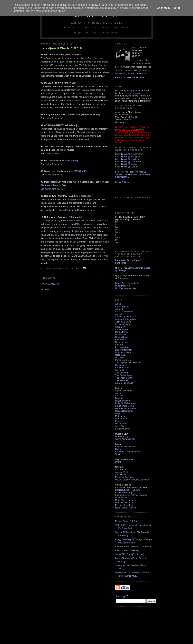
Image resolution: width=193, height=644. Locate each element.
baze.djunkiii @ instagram (128, 156)
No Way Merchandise (126, 288)
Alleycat (119, 309)
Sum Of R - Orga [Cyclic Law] (130, 554)
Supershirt (120, 370)
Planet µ (119, 421)
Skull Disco (121, 426)
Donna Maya (121, 332)
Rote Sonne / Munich (125, 508)
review (48, 118)
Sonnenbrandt (122, 368)
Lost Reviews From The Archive (131, 172)
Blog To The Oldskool (126, 447)
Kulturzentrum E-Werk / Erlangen (131, 495)
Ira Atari (119, 345)
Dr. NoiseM (121, 334)
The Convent (121, 373)
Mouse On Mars (123, 352)
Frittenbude (121, 340)
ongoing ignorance (131, 91)
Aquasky (119, 314)
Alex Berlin (120, 469)
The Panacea (122, 380)
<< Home (45, 289)
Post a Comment (50, 284)
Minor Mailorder (123, 286)
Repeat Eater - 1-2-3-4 (126, 521)
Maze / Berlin (122, 498)
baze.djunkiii (139, 48)
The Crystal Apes (124, 375)
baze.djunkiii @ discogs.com (129, 154)
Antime (119, 393)
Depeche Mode (74, 228)
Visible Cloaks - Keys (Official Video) (133, 546)
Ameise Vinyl (122, 472)
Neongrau (120, 355)
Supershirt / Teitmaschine (128, 452)
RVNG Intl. (80, 171)
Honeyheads (121, 342)
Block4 (118, 398)
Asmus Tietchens (124, 317)
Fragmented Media (124, 406)
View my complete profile (130, 78)
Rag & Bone (121, 424)
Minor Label (121, 419)
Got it (177, 8)
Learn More (163, 8)
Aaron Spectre (122, 306)
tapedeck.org (122, 436)
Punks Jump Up (123, 360)
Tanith (118, 454)
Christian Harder (123, 324)
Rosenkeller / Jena (124, 505)
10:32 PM (75, 269)
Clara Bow (120, 327)
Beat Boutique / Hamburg (128, 490)
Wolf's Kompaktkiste (125, 439)
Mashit (118, 413)
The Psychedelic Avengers (128, 363)
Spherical (120, 365)
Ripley (118, 449)
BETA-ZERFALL (123, 182)
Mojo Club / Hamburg (126, 500)
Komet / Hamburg (124, 492)
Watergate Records (51, 185)
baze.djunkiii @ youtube (127, 167)
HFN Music (75, 217)
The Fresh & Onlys (124, 378)
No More (119, 357)
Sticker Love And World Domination (132, 174)
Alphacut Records (124, 391)
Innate (118, 462)
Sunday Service (123, 429)
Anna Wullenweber (124, 312)
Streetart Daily (122, 177)
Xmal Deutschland (124, 383)
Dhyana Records (123, 401)
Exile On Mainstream (125, 403)
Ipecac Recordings (124, 411)
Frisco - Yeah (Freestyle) (127, 550)
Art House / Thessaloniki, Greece (131, 487)
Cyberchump (121, 329)
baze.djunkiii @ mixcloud (127, 159)
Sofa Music (71, 161)
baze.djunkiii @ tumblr (126, 164)
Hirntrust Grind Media (126, 408)
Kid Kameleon (122, 347)
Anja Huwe (120, 475)
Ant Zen (119, 396)
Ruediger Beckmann (125, 477)
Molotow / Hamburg (125, 503)
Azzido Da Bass (123, 322)
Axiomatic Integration (125, 319)
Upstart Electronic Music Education (132, 480)
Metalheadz (121, 416)
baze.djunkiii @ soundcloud (129, 162)
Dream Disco (122, 337)
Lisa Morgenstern (124, 350)
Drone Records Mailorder (127, 283)
